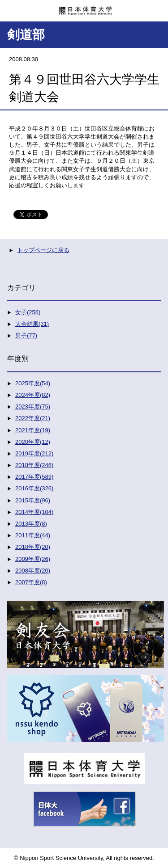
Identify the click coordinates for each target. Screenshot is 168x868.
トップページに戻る (43, 250)
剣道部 (26, 35)
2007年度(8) (31, 582)
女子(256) (28, 312)
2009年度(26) (33, 559)
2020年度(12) (33, 442)
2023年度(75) (33, 407)
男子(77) (26, 335)
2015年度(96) (33, 500)
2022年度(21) (33, 418)
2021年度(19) (33, 430)
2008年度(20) (33, 571)
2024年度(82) (33, 395)
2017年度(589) (34, 477)
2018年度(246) (34, 465)
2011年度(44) (33, 535)
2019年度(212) (34, 453)
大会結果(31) (32, 324)
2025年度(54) (33, 383)
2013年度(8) (31, 524)
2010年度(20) (33, 547)
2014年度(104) (34, 512)
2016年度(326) (34, 488)
